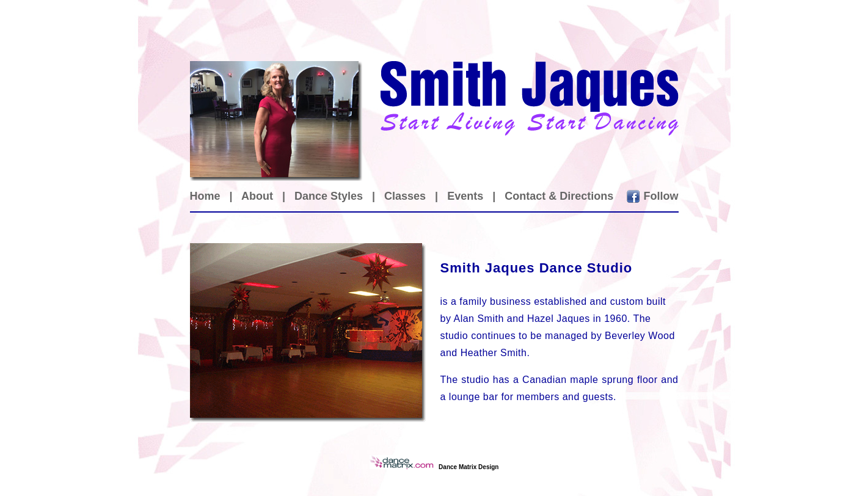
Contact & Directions (559, 196)
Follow (661, 196)
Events (465, 196)
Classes (405, 196)
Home (205, 196)
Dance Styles (329, 196)
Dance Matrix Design (469, 467)
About (257, 196)
